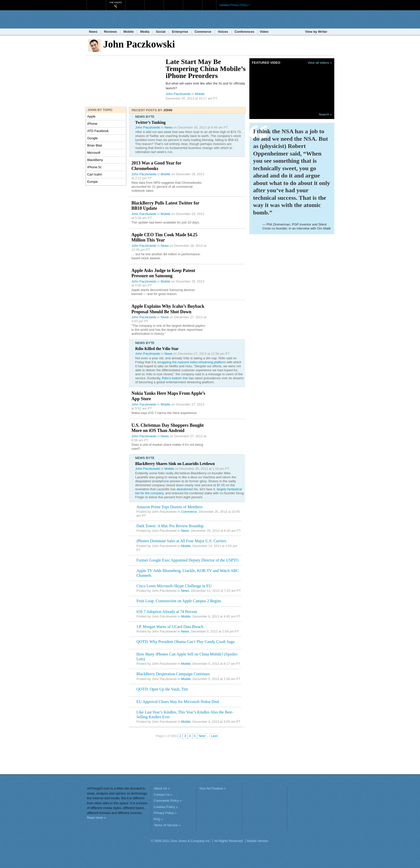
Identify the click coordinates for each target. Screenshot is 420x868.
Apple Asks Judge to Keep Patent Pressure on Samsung (163, 273)
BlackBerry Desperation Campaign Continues (173, 674)
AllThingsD (115, 20)
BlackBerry (95, 160)
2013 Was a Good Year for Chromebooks (156, 166)
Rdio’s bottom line (175, 378)
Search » (325, 114)
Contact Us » (163, 795)
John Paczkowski (178, 94)
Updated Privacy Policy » (235, 5)
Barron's (154, 2)
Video (264, 32)
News (93, 32)
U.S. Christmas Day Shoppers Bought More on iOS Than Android (168, 428)
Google (92, 138)
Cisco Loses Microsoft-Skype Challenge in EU (174, 586)
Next (202, 736)
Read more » (96, 818)
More (209, 5)
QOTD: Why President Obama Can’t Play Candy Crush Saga (185, 642)
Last (214, 736)
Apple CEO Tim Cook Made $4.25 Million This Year (164, 237)
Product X (193, 2)
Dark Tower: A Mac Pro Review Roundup (170, 526)
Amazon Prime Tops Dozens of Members (170, 507)
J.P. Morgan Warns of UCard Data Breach (170, 627)
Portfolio (175, 2)
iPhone (92, 124)
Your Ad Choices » (212, 788)
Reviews (110, 32)
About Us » (162, 788)
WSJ (96, 2)
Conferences (244, 32)
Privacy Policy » (165, 813)
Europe (92, 182)
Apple (91, 116)
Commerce (203, 32)
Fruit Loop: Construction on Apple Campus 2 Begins (179, 601)
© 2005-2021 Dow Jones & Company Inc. (181, 841)
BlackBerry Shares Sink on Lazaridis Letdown (175, 464)
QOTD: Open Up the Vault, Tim (162, 689)
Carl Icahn (95, 174)
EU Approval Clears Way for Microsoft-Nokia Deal (178, 702)
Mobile (129, 32)
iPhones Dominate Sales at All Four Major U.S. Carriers (181, 541)
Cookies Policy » (166, 807)
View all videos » (320, 63)
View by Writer (316, 32)
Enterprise (180, 32)
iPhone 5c (94, 167)
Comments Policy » (168, 801)
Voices (223, 32)
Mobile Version (258, 841)
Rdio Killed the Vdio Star (157, 349)
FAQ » (158, 819)
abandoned (185, 489)
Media (145, 32)
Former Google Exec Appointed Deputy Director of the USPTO (188, 560)
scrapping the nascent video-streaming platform (191, 362)
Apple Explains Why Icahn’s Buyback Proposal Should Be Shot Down (168, 309)
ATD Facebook (98, 131)
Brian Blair (95, 145)
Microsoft (94, 153)
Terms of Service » (167, 825)
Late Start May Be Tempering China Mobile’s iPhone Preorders (206, 69)
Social (161, 32)
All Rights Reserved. (229, 841)
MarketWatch (135, 2)
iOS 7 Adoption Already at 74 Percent (167, 612)
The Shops (116, 2)
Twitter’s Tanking (150, 122)
